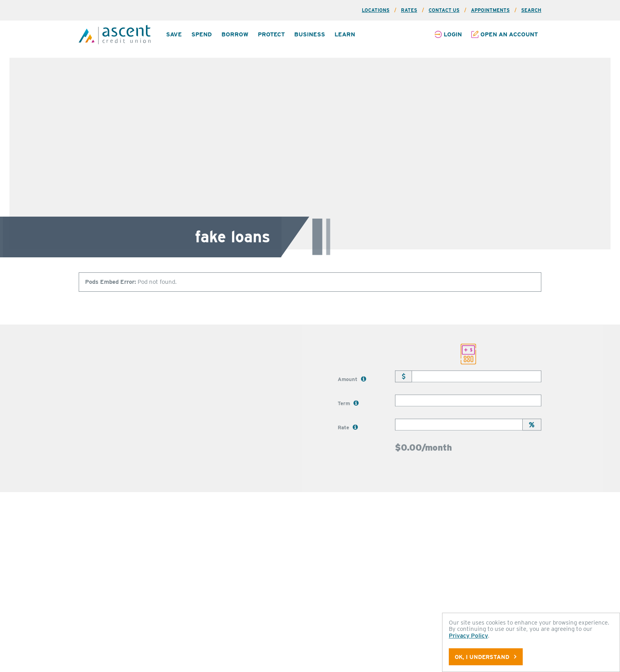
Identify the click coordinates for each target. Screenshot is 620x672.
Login (453, 34)
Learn (345, 34)
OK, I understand (486, 657)
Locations (376, 10)
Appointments (490, 10)
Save (174, 34)
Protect (271, 34)
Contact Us (444, 10)
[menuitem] (174, 35)
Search (531, 10)
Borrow (235, 34)
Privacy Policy (468, 636)
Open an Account (509, 34)
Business (310, 34)
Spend (202, 34)
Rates (409, 10)
